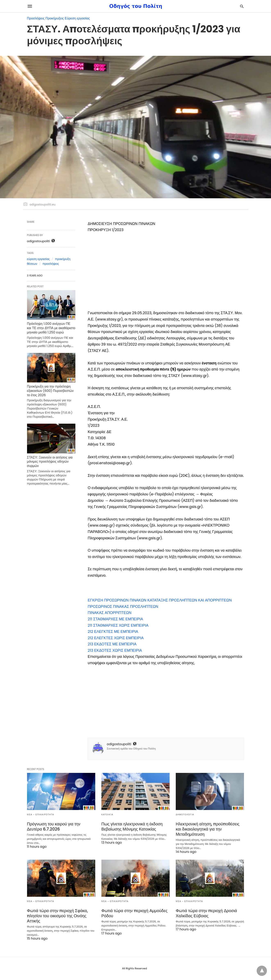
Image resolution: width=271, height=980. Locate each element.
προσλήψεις (51, 264)
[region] (166, 272)
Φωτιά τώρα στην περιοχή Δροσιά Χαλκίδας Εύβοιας (206, 913)
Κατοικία (107, 815)
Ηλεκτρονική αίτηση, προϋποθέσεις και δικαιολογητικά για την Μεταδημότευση (208, 829)
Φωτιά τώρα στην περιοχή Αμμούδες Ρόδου (134, 913)
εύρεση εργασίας (39, 259)
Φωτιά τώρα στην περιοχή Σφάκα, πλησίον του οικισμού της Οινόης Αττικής (57, 916)
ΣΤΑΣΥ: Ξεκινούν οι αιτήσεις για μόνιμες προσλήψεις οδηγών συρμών (50, 462)
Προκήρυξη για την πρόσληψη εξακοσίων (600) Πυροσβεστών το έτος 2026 (50, 391)
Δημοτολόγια (185, 815)
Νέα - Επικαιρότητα (41, 815)
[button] (160, 600)
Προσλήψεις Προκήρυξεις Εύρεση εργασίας (58, 18)
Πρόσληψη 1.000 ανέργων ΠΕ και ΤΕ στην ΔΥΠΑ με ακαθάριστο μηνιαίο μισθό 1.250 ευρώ (51, 328)
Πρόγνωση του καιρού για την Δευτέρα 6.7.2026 (54, 827)
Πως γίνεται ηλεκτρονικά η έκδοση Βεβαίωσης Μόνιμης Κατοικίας (132, 827)
